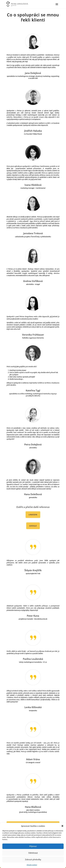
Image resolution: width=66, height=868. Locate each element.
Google (33, 526)
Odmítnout (33, 853)
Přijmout (33, 846)
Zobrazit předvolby (33, 859)
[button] (62, 826)
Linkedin (33, 515)
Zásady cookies (32, 865)
